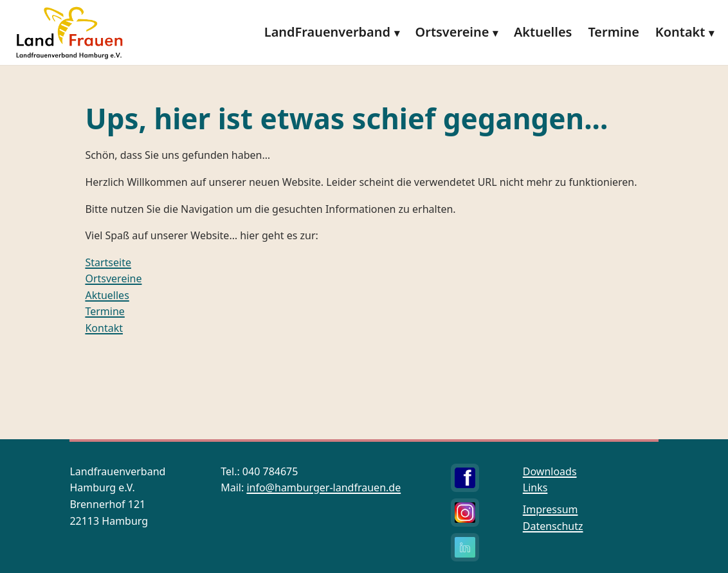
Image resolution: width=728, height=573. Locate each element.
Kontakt (680, 32)
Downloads (550, 471)
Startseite (108, 262)
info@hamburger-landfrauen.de (323, 487)
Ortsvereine (452, 32)
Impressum (551, 509)
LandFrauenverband (327, 32)
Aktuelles (543, 32)
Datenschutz (553, 526)
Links (535, 487)
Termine (614, 32)
